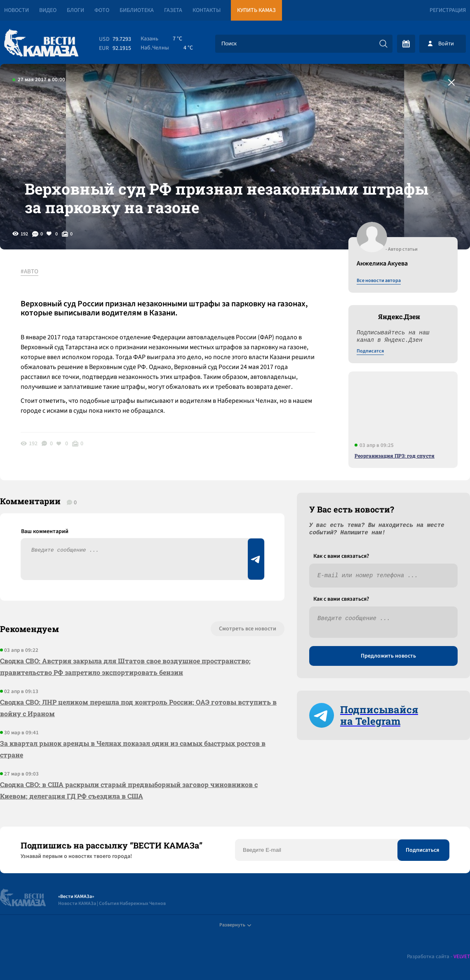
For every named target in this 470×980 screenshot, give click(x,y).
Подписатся (370, 351)
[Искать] (383, 44)
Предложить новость (388, 656)
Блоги (75, 10)
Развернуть (235, 925)
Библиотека (137, 10)
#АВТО (29, 272)
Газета (173, 10)
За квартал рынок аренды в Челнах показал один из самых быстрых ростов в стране (133, 749)
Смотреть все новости (248, 629)
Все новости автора (379, 281)
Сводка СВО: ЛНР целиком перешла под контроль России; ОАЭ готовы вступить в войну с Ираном (138, 708)
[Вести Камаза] (41, 43)
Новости (16, 10)
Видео (48, 10)
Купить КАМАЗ (256, 10)
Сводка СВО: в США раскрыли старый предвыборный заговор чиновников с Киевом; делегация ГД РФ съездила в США (129, 790)
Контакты (207, 10)
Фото (102, 10)
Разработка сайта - (438, 957)
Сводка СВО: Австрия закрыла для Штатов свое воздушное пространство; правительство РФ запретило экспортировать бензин (125, 666)
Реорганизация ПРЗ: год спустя (395, 456)
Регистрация (448, 10)
